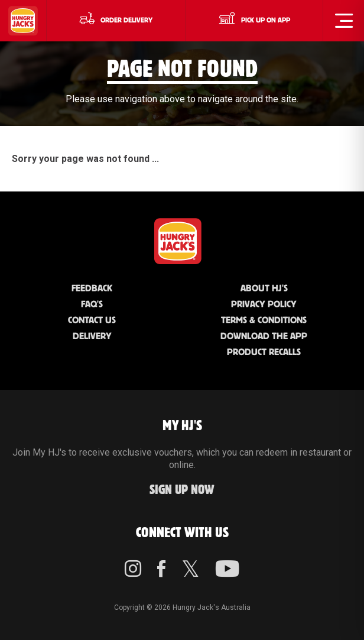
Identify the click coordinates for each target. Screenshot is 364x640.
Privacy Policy (264, 305)
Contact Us (92, 321)
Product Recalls (264, 353)
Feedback (92, 289)
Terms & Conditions (264, 321)
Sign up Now (182, 490)
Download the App (264, 337)
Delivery (92, 337)
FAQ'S (92, 305)
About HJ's (264, 289)
